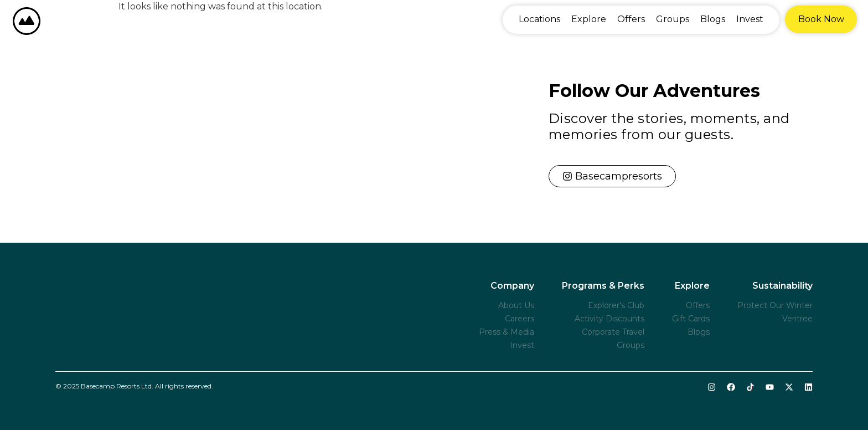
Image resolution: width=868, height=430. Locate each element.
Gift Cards (691, 319)
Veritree (797, 319)
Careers (520, 319)
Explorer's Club (616, 305)
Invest (750, 19)
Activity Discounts (609, 319)
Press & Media (507, 332)
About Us (516, 305)
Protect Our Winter (775, 305)
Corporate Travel (613, 332)
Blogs (713, 19)
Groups (673, 19)
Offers (631, 19)
